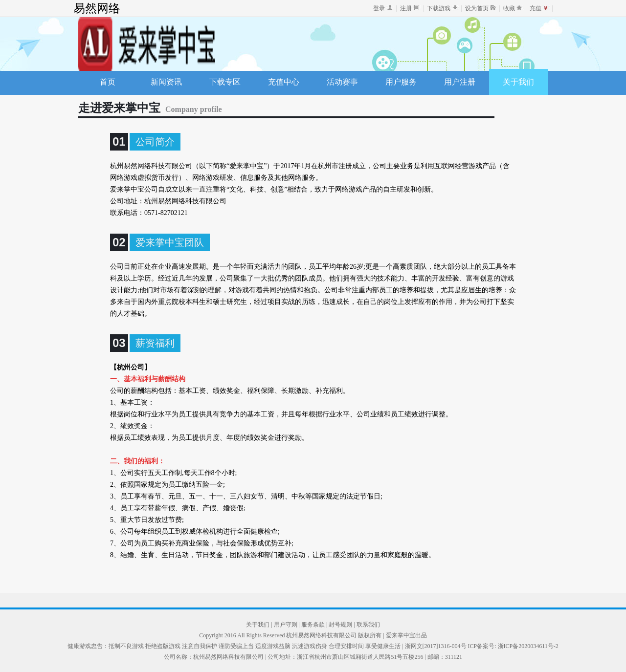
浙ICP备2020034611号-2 (528, 646)
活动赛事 (342, 82)
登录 (379, 8)
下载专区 (225, 82)
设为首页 (477, 8)
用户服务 (401, 82)
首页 (108, 82)
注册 (406, 8)
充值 (536, 8)
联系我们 (368, 625)
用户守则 (286, 625)
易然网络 (97, 8)
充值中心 (284, 82)
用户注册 (460, 82)
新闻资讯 (166, 82)
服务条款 (314, 625)
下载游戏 (439, 8)
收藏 (509, 8)
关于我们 (518, 82)
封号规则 (341, 625)
